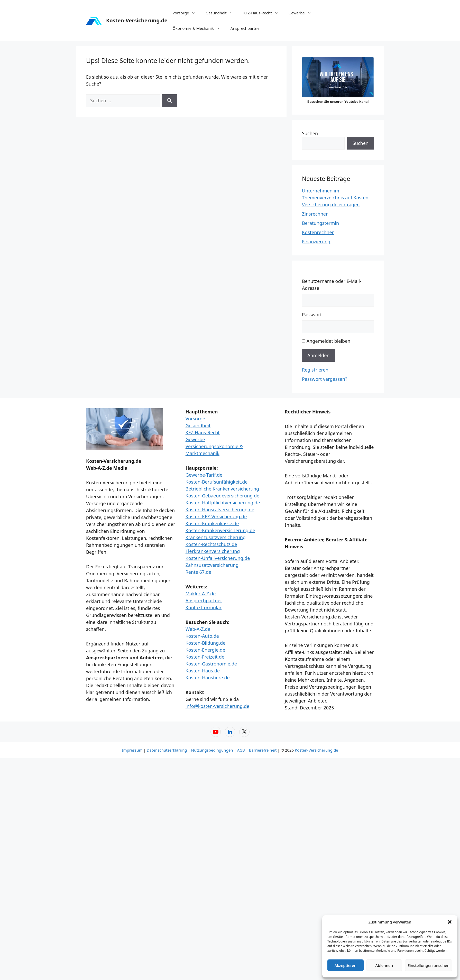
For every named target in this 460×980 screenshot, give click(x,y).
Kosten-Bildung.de (206, 643)
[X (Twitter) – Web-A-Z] (244, 732)
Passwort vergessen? (325, 379)
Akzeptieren (345, 965)
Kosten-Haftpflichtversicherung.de (223, 503)
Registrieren (315, 370)
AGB (241, 750)
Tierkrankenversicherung (213, 551)
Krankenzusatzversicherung (216, 537)
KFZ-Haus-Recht (263, 13)
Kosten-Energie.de (205, 650)
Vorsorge (186, 13)
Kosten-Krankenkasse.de (212, 523)
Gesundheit (222, 13)
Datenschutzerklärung (167, 750)
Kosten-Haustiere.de (208, 678)
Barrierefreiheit (263, 750)
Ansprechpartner (246, 28)
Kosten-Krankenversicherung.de (220, 530)
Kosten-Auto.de (202, 636)
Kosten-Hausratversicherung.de (220, 510)
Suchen (310, 133)
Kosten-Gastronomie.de (211, 664)
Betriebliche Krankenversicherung (222, 489)
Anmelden (319, 355)
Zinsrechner (315, 214)
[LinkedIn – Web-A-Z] (230, 732)
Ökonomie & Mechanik (199, 28)
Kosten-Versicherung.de (137, 20)
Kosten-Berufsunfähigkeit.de (217, 482)
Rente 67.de (198, 572)
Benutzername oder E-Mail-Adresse (332, 285)
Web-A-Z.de (198, 629)
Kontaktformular (204, 607)
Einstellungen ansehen (429, 965)
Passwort (312, 315)
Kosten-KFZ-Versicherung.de (216, 516)
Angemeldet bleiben (329, 341)
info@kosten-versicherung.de (217, 706)
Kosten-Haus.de (203, 671)
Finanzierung (316, 242)
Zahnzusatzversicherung (212, 565)
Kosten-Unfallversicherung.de (218, 558)
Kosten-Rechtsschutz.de (211, 544)
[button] (450, 922)
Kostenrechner (318, 232)
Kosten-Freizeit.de (205, 657)
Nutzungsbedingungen (212, 750)
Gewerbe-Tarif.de (204, 475)
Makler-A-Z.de (201, 594)
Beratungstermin (320, 223)
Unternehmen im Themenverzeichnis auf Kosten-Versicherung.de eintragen (336, 198)
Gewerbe (302, 13)
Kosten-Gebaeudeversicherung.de (223, 496)
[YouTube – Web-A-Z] (216, 732)
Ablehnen (384, 965)
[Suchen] (169, 101)
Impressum (132, 750)
